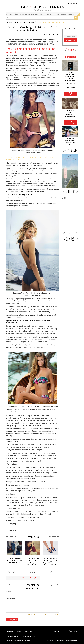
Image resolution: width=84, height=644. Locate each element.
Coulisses (56, 14)
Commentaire (10, 597)
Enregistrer (11, 618)
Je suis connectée (68, 14)
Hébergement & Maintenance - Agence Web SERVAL (64, 640)
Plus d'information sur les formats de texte (45, 613)
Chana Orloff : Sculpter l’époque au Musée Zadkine (70, 108)
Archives (10, 630)
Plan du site (27, 630)
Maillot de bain (11, 577)
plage (33, 577)
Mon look (29, 22)
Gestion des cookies (26, 635)
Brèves (16, 14)
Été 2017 (20, 577)
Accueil (9, 14)
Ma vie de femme (45, 14)
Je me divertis (33, 14)
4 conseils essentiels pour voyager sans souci (70, 135)
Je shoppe (23, 14)
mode (27, 577)
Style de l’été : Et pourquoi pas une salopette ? (15, 560)
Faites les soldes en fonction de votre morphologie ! (32, 560)
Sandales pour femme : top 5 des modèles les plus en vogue (50, 561)
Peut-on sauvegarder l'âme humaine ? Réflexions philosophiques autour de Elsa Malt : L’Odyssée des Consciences (70, 78)
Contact (18, 630)
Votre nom (9, 590)
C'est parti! (70, 40)
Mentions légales (12, 635)
